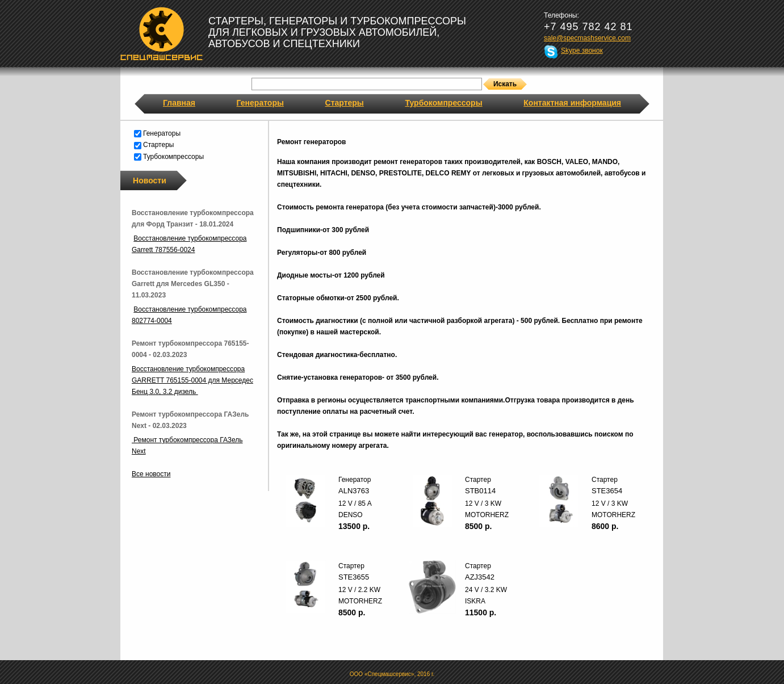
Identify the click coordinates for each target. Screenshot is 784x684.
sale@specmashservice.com (587, 38)
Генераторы (260, 103)
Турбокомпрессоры (443, 103)
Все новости (151, 474)
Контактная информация (572, 103)
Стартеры (345, 103)
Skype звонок (582, 51)
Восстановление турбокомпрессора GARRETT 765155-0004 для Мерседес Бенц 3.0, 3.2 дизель (192, 380)
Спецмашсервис (162, 33)
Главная (179, 103)
